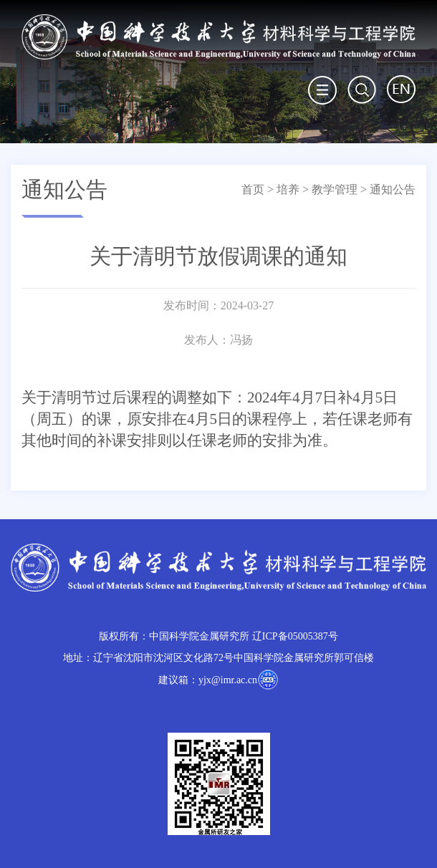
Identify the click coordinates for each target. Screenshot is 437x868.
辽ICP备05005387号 (295, 636)
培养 (288, 189)
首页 (253, 189)
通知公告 (393, 189)
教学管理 (335, 189)
